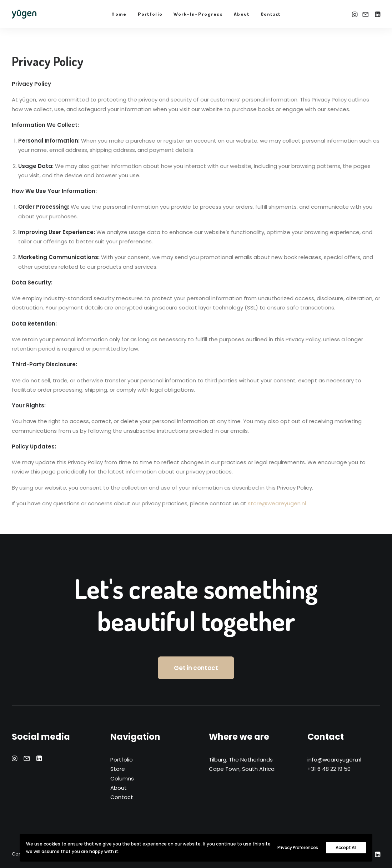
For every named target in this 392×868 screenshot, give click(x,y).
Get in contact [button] (196, 668)
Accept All (346, 847)
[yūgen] (24, 14)
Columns (122, 778)
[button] (355, 14)
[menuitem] (119, 14)
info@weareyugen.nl (334, 760)
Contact (271, 14)
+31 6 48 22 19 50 (329, 769)
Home (119, 14)
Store (118, 769)
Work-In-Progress (198, 14)
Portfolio (150, 14)
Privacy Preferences (298, 847)
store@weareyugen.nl (277, 503)
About (242, 14)
